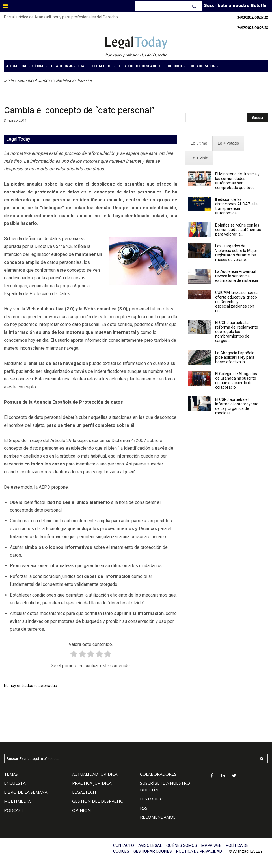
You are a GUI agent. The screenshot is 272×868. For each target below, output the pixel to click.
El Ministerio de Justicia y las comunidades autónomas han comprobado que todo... (237, 181)
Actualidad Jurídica (35, 81)
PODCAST (14, 810)
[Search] (195, 6)
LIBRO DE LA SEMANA (26, 792)
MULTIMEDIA (17, 801)
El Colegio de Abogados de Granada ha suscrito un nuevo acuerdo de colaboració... (236, 380)
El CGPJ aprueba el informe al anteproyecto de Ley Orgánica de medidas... (237, 406)
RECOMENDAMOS (158, 817)
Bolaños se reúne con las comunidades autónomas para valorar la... (238, 230)
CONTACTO (124, 845)
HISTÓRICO (152, 799)
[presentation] (199, 143)
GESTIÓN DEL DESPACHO (98, 801)
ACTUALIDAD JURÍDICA (95, 774)
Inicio (9, 81)
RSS (144, 808)
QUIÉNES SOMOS (182, 845)
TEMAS (11, 774)
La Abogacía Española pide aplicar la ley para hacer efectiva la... (235, 357)
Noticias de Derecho (74, 81)
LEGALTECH (84, 792)
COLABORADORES (158, 774)
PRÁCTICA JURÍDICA (92, 783)
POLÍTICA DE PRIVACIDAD (199, 851)
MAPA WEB (211, 845)
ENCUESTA (15, 783)
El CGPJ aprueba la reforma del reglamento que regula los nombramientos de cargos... (237, 332)
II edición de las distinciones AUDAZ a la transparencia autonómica (236, 206)
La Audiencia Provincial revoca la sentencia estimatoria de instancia (237, 276)
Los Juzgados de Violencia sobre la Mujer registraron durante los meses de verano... (236, 253)
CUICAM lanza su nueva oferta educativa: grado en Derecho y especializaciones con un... (236, 302)
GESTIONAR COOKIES (153, 851)
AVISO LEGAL (150, 845)
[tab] (199, 143)
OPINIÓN (81, 810)
